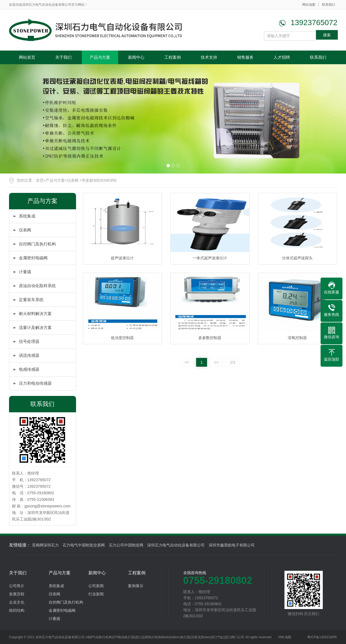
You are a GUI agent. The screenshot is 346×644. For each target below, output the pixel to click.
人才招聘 (282, 57)
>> (216, 362)
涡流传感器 (29, 355)
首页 (40, 180)
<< (187, 362)
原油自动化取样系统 (37, 286)
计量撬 (25, 272)
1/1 (233, 362)
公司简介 (17, 586)
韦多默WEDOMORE (99, 180)
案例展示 (136, 586)
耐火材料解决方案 (35, 314)
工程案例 (173, 57)
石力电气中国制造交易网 (84, 545)
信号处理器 (29, 341)
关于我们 (63, 57)
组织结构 (17, 610)
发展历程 (17, 594)
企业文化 (17, 602)
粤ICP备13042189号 (322, 637)
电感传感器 (29, 369)
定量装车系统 (31, 300)
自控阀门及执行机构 (37, 244)
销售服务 (245, 57)
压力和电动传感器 (35, 383)
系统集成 (27, 216)
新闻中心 (136, 57)
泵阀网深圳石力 (45, 545)
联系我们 (328, 5)
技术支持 (209, 57)
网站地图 (309, 5)
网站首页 (27, 57)
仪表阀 (73, 180)
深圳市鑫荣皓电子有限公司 (232, 545)
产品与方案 (100, 57)
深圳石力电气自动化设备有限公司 (176, 545)
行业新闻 (96, 594)
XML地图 (285, 637)
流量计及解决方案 (35, 327)
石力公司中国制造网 (126, 545)
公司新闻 (96, 586)
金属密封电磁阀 (33, 258)
